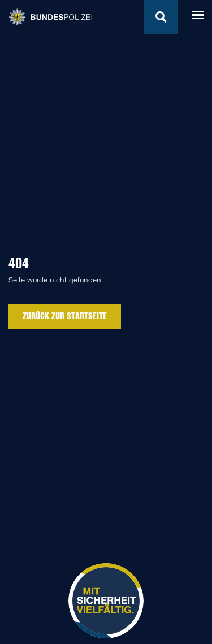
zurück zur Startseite (65, 316)
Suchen (161, 17)
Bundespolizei (50, 17)
